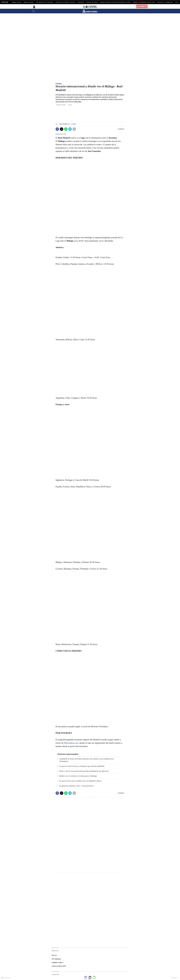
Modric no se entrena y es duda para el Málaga (78, 776)
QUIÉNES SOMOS (57, 963)
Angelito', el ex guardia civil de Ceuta (144, 2)
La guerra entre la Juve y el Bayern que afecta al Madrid (82, 766)
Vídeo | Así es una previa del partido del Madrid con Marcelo (84, 771)
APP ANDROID (56, 959)
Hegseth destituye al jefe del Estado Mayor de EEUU (115, 2)
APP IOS (54, 955)
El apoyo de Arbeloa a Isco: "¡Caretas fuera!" (77, 786)
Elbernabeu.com (71, 743)
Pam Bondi (81, 2)
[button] (57, 129)
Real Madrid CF (65, 124)
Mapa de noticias (29, 2)
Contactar (55, 974)
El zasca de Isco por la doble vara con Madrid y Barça (80, 781)
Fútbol (59, 84)
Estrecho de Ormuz (92, 2)
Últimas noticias (17, 2)
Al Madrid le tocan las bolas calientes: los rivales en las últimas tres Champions (86, 760)
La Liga (73, 124)
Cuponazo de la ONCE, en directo (65, 2)
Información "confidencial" (165, 2)
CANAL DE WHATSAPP (59, 966)
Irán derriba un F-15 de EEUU (45, 2)
